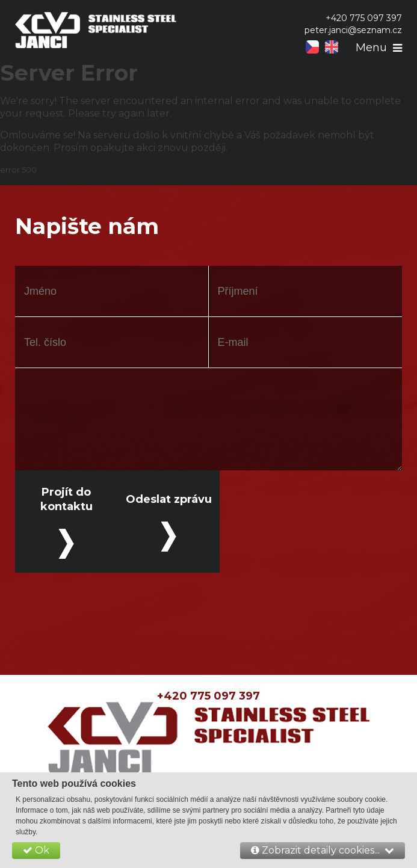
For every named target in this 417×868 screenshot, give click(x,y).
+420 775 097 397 (209, 696)
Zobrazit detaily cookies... (323, 850)
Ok (36, 850)
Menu (371, 48)
